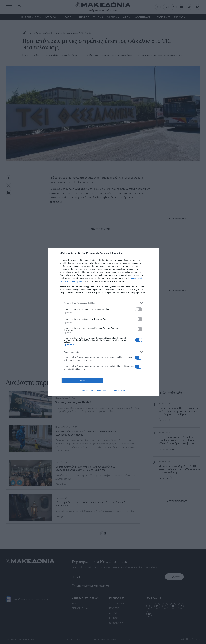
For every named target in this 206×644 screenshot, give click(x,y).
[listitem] (103, 303)
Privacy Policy (119, 391)
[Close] (153, 253)
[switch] (139, 309)
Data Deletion (87, 391)
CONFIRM (82, 381)
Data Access (103, 391)
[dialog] (103, 322)
